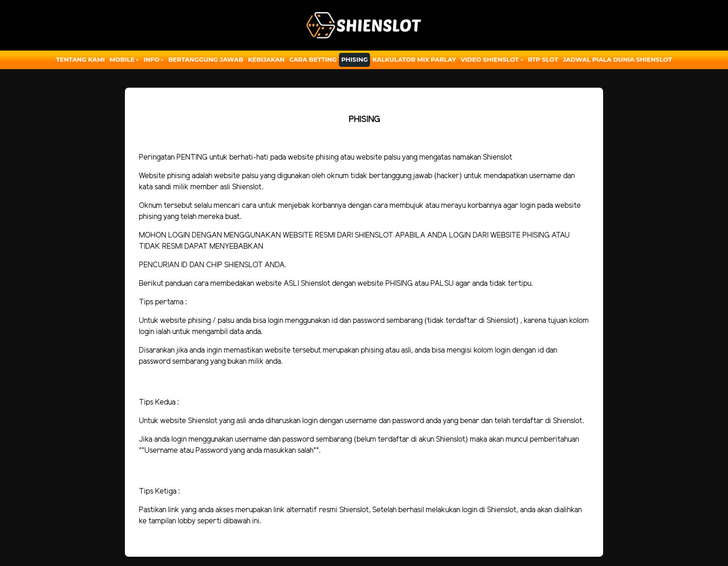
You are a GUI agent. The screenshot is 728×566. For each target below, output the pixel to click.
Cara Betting (313, 59)
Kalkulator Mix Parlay (414, 59)
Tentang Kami (81, 59)
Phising (354, 59)
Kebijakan (266, 59)
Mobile (122, 59)
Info (151, 59)
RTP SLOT (543, 59)
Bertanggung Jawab (205, 59)
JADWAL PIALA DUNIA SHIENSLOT (617, 59)
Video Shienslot (490, 59)
